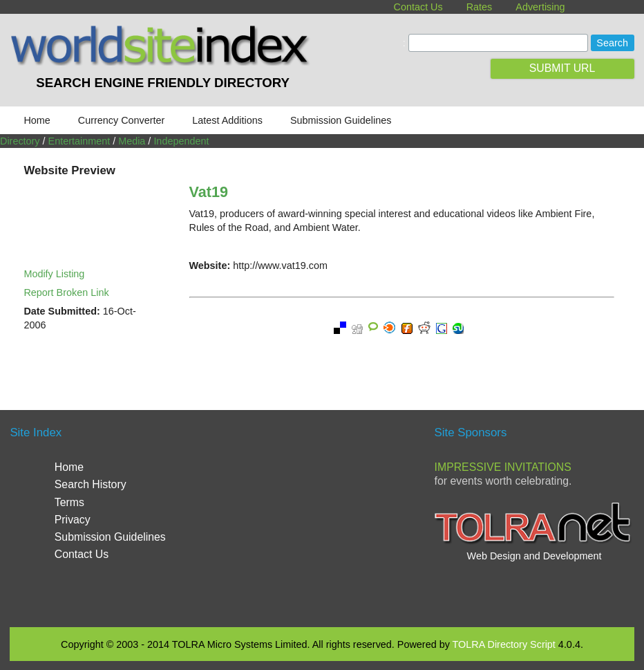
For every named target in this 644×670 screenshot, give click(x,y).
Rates (480, 7)
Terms (69, 502)
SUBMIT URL (562, 68)
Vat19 (209, 192)
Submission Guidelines (341, 120)
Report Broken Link (66, 292)
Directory (20, 141)
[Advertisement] (338, 517)
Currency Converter (122, 120)
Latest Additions (227, 120)
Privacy (73, 520)
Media (132, 141)
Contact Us (418, 7)
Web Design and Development (534, 556)
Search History (91, 484)
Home (37, 120)
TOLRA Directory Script (504, 644)
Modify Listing (54, 274)
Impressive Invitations (503, 467)
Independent (181, 141)
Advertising (540, 7)
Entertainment (79, 141)
